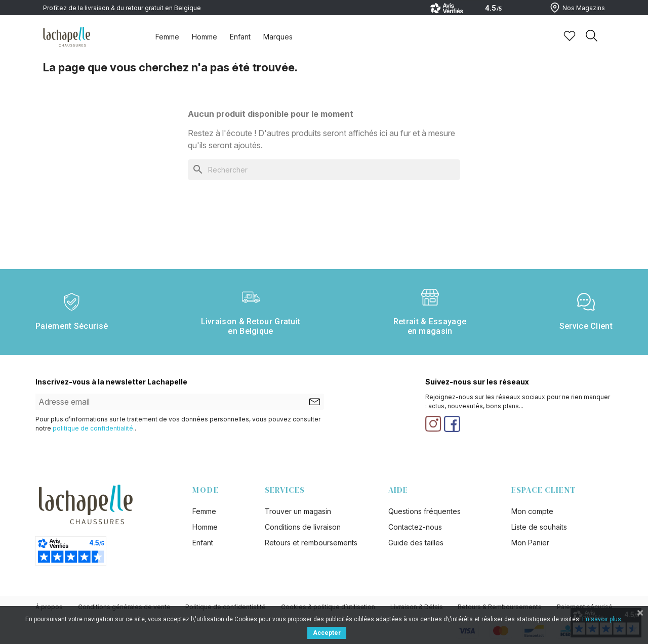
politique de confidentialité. (94, 428)
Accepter (327, 633)
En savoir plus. (602, 619)
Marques (278, 37)
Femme (167, 37)
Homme (205, 37)
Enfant (240, 37)
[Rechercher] (324, 170)
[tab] (167, 36)
